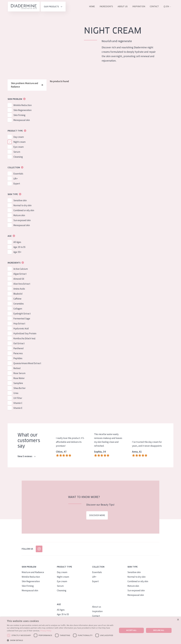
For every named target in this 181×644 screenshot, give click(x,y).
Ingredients (106, 7)
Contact (154, 7)
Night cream (19, 142)
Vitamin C (18, 404)
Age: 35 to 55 (19, 248)
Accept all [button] (131, 630)
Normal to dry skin (22, 206)
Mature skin (19, 216)
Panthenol (19, 349)
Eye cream (19, 147)
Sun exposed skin (22, 221)
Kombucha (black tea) (24, 339)
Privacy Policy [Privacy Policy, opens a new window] (46, 631)
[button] (61, 640)
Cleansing (18, 157)
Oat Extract (19, 344)
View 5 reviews (26, 457)
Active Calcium (21, 269)
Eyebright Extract (22, 314)
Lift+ (16, 179)
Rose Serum (19, 374)
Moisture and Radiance (33, 573)
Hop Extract (19, 324)
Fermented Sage (22, 319)
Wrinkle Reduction (23, 106)
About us (123, 7)
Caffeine (17, 299)
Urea (16, 394)
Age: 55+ (17, 253)
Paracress (18, 354)
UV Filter (18, 399)
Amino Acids (19, 289)
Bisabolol (18, 294)
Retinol (17, 369)
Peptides (18, 359)
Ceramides (19, 304)
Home (92, 7)
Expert (17, 184)
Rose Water (19, 379)
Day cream (19, 137)
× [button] (178, 620)
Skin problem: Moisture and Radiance (27, 85)
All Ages (17, 243)
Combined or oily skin (24, 211)
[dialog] (90, 630)
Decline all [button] (159, 630)
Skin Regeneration (22, 111)
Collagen (18, 309)
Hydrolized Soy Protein (25, 334)
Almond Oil (19, 279)
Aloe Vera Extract (22, 284)
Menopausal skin (22, 121)
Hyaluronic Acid (21, 329)
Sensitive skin (20, 201)
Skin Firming (19, 116)
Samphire (18, 384)
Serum (17, 152)
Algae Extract (20, 274)
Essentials (18, 174)
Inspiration (139, 7)
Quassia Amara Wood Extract (27, 364)
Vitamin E (18, 409)
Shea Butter (19, 389)
